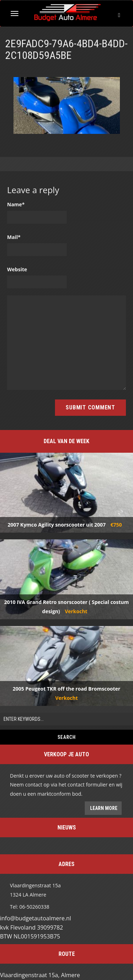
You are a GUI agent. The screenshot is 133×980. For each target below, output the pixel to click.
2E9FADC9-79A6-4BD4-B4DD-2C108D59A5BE (66, 49)
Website (17, 269)
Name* (16, 204)
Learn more (103, 808)
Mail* (14, 237)
